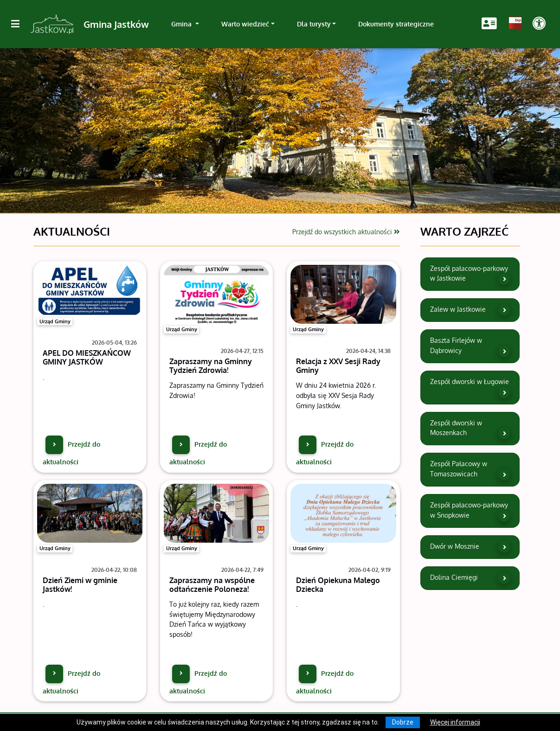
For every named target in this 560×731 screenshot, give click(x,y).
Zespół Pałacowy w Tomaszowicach (470, 470)
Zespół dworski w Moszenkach (470, 429)
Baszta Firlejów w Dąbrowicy (470, 346)
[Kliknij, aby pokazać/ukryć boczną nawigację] (19, 24)
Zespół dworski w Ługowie (470, 388)
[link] (185, 24)
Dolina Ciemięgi (470, 578)
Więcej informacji (455, 722)
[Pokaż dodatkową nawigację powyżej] (539, 24)
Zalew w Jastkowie (470, 310)
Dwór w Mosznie (470, 547)
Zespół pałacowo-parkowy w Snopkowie (470, 511)
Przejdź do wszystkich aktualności (346, 231)
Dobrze (403, 722)
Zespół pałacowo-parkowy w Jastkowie (470, 275)
